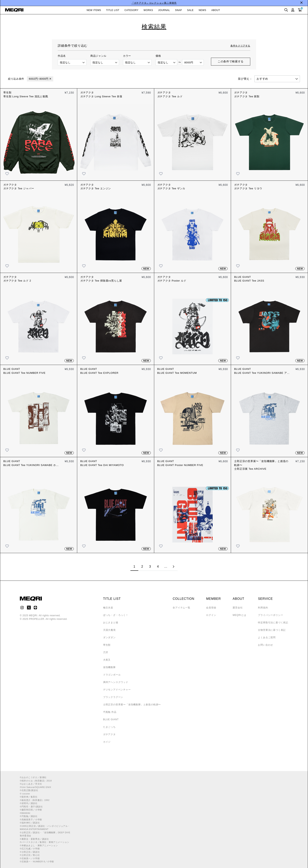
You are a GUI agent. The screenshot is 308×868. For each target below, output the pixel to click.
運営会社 (238, 608)
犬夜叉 (107, 660)
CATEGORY (132, 10)
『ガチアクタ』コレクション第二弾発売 (154, 3)
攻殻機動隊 (109, 667)
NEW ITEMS (94, 10)
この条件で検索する (231, 61)
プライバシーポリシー (270, 615)
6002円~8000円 (39, 79)
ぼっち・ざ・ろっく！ (116, 615)
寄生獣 (107, 645)
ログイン (211, 615)
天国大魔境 (109, 630)
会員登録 (211, 608)
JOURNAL (164, 10)
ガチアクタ (109, 734)
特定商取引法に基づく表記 (273, 623)
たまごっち (109, 727)
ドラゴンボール (112, 675)
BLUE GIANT (111, 719)
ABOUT (216, 10)
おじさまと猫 (111, 623)
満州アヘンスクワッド (116, 682)
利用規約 (263, 608)
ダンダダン (109, 637)
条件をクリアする (240, 46)
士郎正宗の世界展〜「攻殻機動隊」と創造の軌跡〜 (132, 705)
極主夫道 (108, 608)
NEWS (203, 10)
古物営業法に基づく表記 (272, 630)
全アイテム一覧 (181, 608)
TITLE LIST (113, 10)
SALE (190, 10)
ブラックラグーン (113, 697)
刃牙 (106, 652)
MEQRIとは (239, 615)
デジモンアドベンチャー (117, 690)
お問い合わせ (265, 645)
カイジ (107, 742)
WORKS (148, 10)
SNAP (178, 10)
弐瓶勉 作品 (110, 712)
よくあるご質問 (267, 637)
